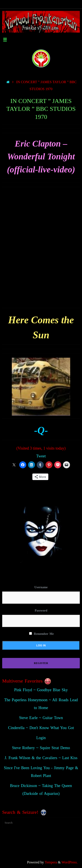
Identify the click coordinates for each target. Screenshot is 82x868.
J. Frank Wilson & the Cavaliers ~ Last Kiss (41, 758)
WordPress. (70, 862)
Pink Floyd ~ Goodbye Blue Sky (41, 690)
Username (41, 587)
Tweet (41, 456)
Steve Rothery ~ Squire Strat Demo (41, 748)
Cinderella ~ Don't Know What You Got (41, 728)
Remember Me (41, 634)
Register (41, 663)
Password (41, 611)
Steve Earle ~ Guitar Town (41, 718)
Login (41, 738)
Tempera (51, 862)
